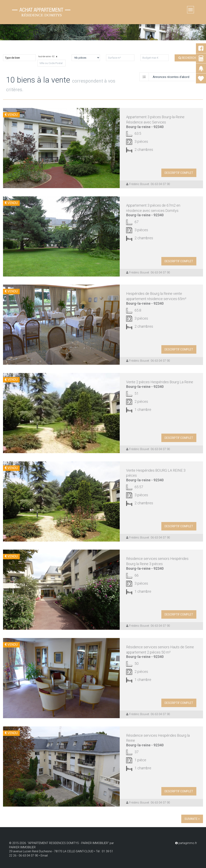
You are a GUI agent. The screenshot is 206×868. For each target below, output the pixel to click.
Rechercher (189, 58)
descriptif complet (179, 173)
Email (44, 856)
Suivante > (192, 819)
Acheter (10, 46)
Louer (29, 46)
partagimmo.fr (186, 843)
